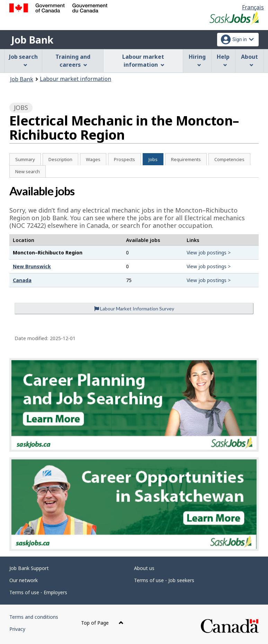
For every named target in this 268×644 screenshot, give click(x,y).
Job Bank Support (29, 568)
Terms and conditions (34, 617)
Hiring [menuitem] (197, 60)
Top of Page (102, 623)
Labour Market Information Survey (134, 309)
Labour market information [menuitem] (143, 61)
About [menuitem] (249, 60)
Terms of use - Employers (38, 592)
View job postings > (209, 253)
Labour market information (75, 79)
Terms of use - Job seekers (164, 580)
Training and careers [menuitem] (73, 61)
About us (144, 568)
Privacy (17, 629)
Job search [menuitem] (23, 60)
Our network (24, 580)
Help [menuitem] (223, 60)
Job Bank (32, 40)
